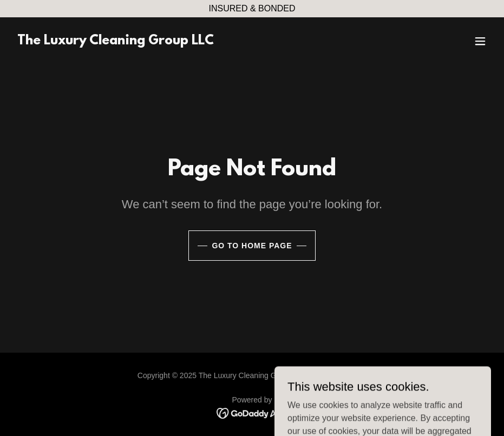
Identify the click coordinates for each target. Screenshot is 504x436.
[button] (480, 41)
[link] (116, 41)
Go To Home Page (252, 246)
